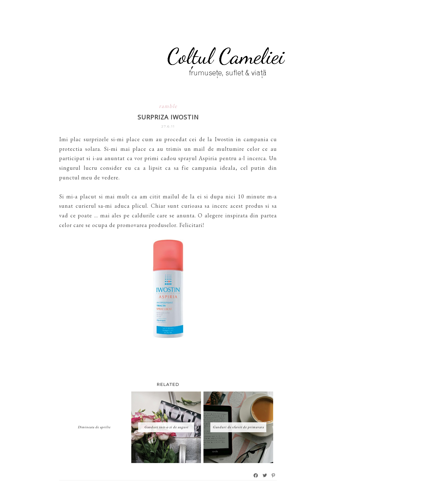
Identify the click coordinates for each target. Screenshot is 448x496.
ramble (168, 106)
